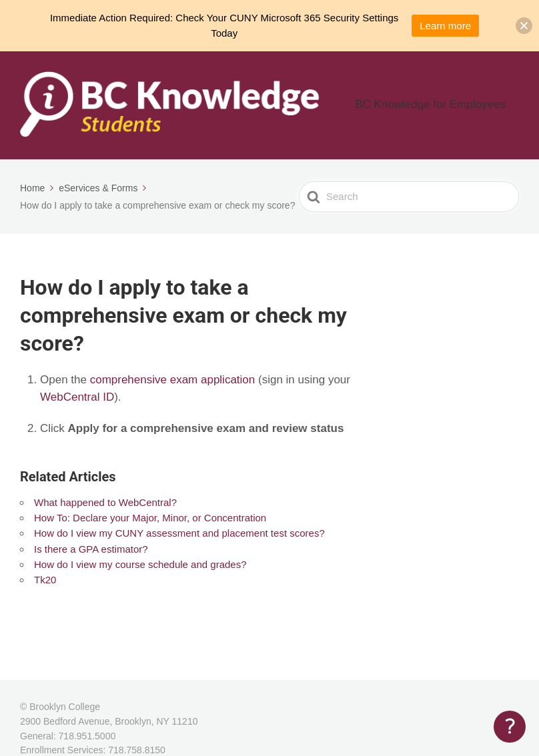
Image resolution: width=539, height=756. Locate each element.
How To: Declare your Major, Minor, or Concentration (150, 520)
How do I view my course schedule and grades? (140, 566)
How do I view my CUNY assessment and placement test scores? (179, 535)
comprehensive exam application (173, 381)
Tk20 (45, 582)
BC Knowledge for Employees (447, 106)
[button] (524, 26)
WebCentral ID (77, 399)
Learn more (445, 26)
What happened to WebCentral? (105, 504)
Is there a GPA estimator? (91, 551)
